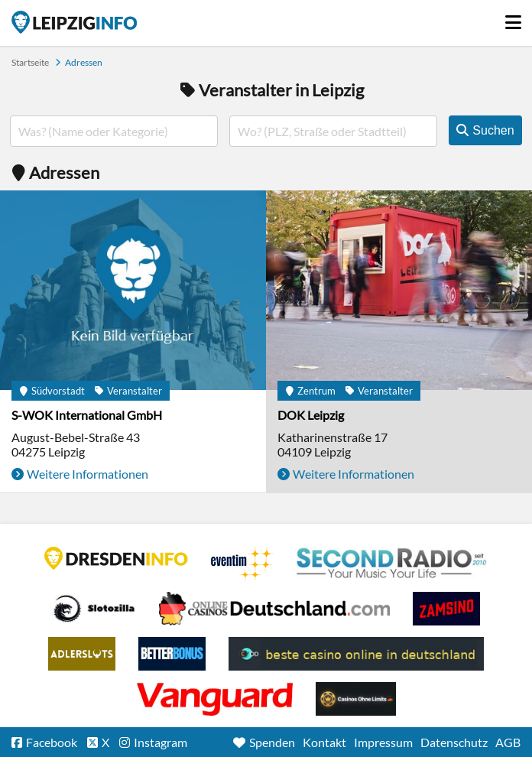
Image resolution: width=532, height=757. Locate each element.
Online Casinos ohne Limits (356, 699)
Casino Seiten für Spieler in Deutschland (94, 609)
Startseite (74, 22)
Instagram (161, 742)
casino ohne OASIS (215, 699)
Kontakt (324, 742)
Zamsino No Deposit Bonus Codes (446, 609)
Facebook (52, 742)
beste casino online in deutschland (356, 654)
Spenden (272, 742)
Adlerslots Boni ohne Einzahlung (82, 654)
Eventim (242, 564)
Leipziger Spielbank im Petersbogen (274, 609)
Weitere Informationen (88, 474)
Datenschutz (454, 742)
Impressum (383, 742)
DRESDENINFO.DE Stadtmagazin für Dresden (116, 558)
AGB (508, 742)
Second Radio (392, 564)
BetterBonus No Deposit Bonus (172, 654)
